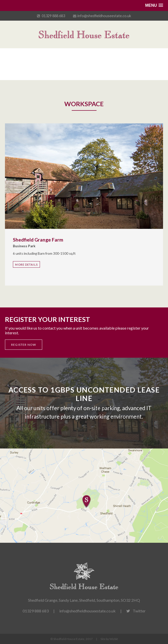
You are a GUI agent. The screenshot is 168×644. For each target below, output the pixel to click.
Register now (24, 345)
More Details (26, 265)
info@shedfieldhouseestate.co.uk (104, 16)
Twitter (136, 611)
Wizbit (114, 639)
